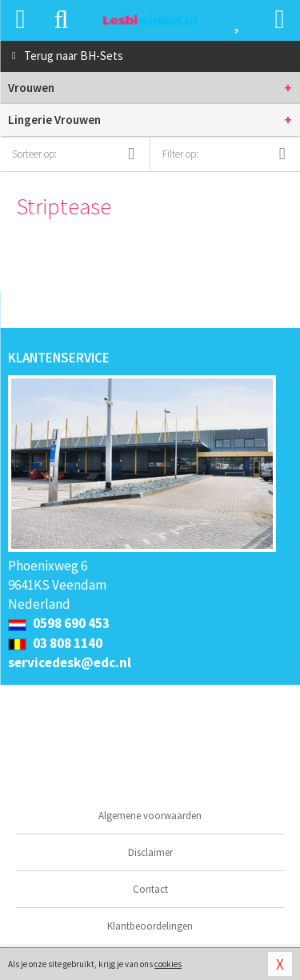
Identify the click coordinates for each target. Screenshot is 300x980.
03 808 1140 (55, 643)
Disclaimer (150, 852)
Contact (150, 889)
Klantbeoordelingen (150, 926)
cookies (168, 964)
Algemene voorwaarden (150, 816)
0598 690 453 (59, 623)
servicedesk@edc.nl (70, 662)
